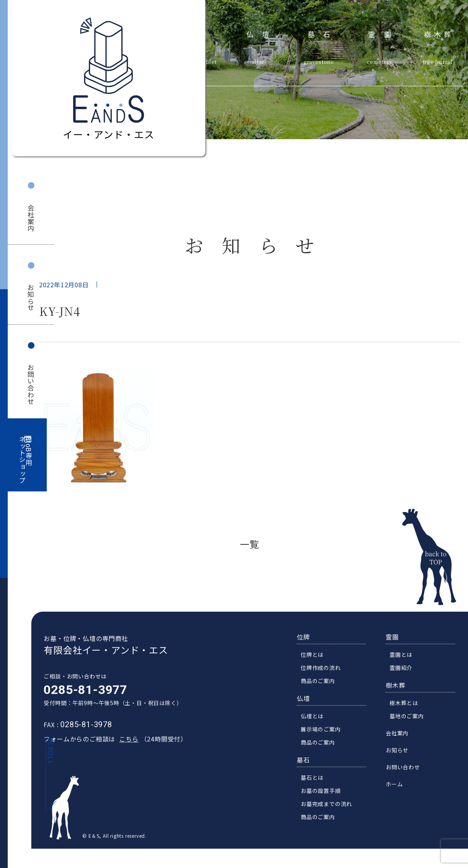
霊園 (384, 33)
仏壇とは (317, 722)
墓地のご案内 (412, 722)
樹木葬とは (409, 709)
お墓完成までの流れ (331, 810)
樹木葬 (439, 33)
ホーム (399, 790)
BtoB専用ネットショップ (26, 460)
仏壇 (262, 33)
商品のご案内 (323, 687)
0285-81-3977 (81, 696)
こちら (124, 745)
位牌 (308, 643)
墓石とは (317, 783)
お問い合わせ (31, 385)
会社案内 (31, 218)
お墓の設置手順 (326, 796)
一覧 (250, 544)
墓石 (323, 33)
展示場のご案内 (326, 735)
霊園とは (406, 660)
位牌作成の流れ (326, 674)
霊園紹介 (406, 674)
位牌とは (317, 660)
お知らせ (31, 298)
